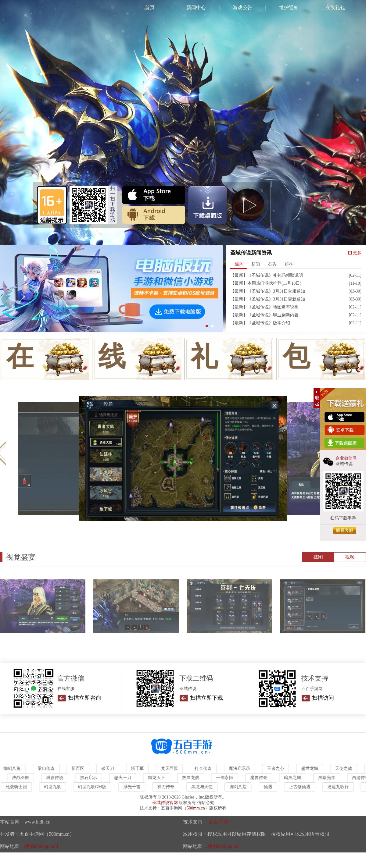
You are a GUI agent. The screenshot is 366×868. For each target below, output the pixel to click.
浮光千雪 (133, 787)
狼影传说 (56, 778)
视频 (350, 557)
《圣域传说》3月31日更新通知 (276, 299)
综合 (239, 264)
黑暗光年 (328, 778)
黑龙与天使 (203, 787)
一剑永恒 (226, 778)
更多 (357, 253)
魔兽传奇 (260, 778)
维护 (289, 264)
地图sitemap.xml (41, 846)
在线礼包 (335, 7)
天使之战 (345, 768)
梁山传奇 (47, 768)
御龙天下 (158, 778)
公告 (272, 264)
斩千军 (138, 768)
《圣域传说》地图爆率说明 (273, 307)
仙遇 (269, 787)
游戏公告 (242, 7)
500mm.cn (196, 808)
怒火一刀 (124, 778)
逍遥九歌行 (339, 787)
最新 (239, 275)
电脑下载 (345, 443)
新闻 (256, 264)
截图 (318, 557)
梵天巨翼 (170, 768)
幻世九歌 (54, 787)
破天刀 (109, 768)
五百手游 (218, 822)
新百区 (79, 768)
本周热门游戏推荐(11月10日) (274, 283)
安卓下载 (154, 215)
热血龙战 (192, 778)
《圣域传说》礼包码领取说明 (275, 275)
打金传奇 (204, 768)
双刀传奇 (167, 787)
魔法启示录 (241, 768)
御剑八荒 (239, 787)
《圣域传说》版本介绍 (269, 323)
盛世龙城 (311, 768)
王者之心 (277, 768)
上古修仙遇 (301, 787)
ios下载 (154, 195)
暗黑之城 (294, 778)
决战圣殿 (22, 778)
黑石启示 (90, 778)
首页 (150, 7)
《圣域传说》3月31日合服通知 (276, 291)
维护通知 (289, 7)
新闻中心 (196, 7)
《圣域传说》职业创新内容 (273, 315)
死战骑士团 (17, 787)
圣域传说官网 (165, 803)
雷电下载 (208, 205)
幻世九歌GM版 (93, 787)
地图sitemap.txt (223, 846)
